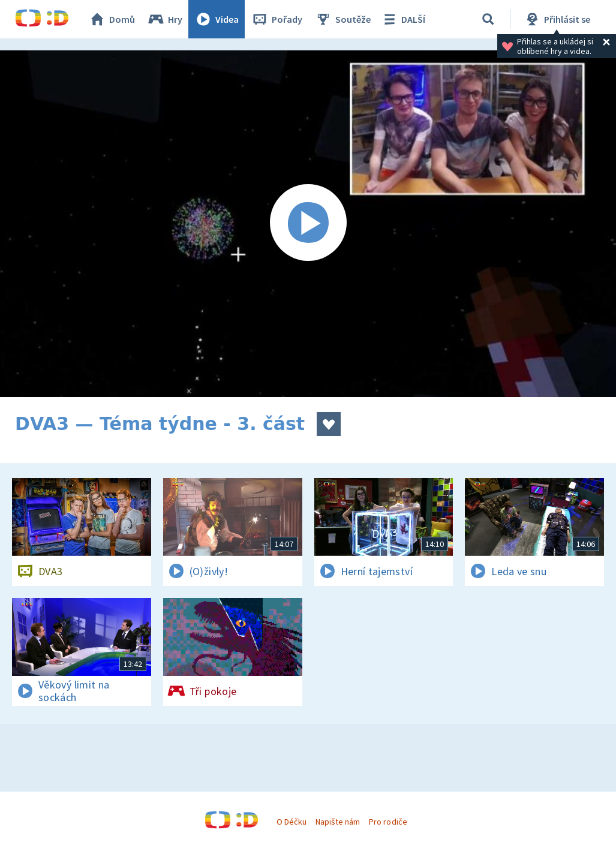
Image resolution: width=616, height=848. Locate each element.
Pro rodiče (388, 822)
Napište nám (338, 822)
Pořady (277, 19)
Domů (112, 19)
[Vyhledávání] (488, 19)
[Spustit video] (308, 224)
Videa (217, 19)
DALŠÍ (403, 19)
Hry (165, 19)
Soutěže (342, 19)
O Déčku (292, 822)
